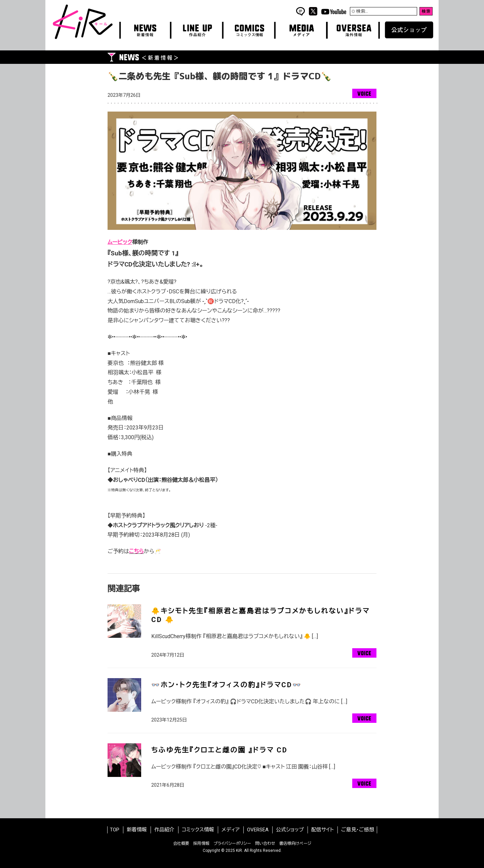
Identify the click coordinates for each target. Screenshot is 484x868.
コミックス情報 (198, 830)
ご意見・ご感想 (358, 830)
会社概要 (181, 843)
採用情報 (201, 843)
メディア (231, 830)
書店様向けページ (295, 843)
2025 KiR (234, 851)
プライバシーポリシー (232, 843)
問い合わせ (265, 843)
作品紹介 (164, 830)
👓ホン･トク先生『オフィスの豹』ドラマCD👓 (227, 685)
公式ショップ (290, 830)
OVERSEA (258, 830)
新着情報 (137, 830)
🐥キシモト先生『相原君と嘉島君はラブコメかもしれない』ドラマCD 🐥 (260, 615)
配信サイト (322, 830)
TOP (115, 830)
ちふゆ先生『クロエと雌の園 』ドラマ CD (219, 750)
